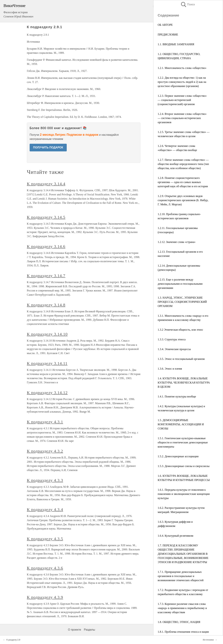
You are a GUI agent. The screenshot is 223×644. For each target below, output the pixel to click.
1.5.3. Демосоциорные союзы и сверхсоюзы (184, 466)
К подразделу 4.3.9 (45, 597)
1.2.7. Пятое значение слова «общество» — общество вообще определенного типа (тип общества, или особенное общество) (183, 164)
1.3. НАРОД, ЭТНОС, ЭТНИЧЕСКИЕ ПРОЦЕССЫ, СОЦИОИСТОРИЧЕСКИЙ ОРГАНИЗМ (182, 302)
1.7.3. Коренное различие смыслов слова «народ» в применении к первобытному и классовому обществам (182, 608)
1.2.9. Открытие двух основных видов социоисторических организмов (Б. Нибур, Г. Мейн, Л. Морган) (183, 200)
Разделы (89, 630)
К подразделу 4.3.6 (45, 568)
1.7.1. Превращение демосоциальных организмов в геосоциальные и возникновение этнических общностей (181, 576)
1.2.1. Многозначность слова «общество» (182, 68)
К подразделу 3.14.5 (46, 217)
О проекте (74, 630)
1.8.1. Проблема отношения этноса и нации (183, 632)
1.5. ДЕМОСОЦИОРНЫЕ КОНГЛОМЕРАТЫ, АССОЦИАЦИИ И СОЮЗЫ (181, 424)
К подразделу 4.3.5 (45, 539)
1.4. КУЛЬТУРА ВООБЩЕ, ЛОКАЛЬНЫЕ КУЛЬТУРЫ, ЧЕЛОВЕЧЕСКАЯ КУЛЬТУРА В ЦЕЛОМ (184, 383)
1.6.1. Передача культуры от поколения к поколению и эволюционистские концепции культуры (184, 494)
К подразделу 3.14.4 (46, 184)
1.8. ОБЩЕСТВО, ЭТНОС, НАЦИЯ (179, 622)
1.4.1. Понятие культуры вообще (177, 396)
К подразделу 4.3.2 (45, 451)
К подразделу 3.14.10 (47, 334)
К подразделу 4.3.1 (45, 422)
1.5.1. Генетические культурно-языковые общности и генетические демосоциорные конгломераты (183, 442)
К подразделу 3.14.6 (46, 246)
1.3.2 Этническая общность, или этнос (180, 330)
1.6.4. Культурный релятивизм (175, 536)
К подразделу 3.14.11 (47, 363)
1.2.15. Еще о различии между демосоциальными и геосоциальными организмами (180, 284)
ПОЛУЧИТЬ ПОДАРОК (48, 147)
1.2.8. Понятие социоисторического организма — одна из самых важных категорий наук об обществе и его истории (183, 182)
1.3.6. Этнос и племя (170, 369)
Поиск (188, 4)
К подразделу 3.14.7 (46, 276)
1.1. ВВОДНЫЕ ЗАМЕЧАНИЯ (176, 44)
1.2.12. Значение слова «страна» (177, 242)
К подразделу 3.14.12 (47, 393)
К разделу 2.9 (13, 640)
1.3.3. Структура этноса (172, 339)
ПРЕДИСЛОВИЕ (168, 35)
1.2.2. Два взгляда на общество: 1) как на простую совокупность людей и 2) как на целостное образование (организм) (182, 82)
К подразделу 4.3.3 (45, 480)
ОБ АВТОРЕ (165, 25)
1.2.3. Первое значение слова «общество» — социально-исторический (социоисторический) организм (182, 100)
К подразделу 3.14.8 (46, 305)
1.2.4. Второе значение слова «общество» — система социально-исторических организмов (182, 118)
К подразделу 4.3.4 (45, 509)
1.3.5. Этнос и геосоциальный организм (181, 359)
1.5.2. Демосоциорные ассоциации (178, 456)
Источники (208, 640)
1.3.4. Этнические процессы (174, 349)
